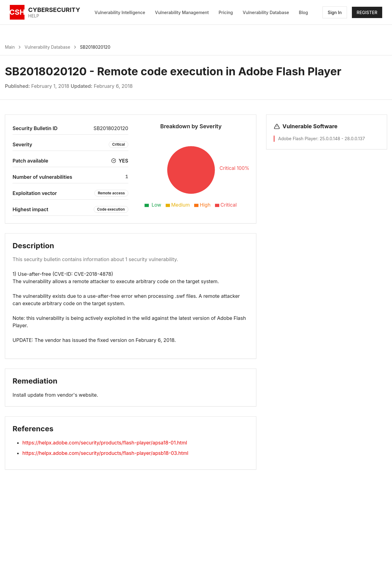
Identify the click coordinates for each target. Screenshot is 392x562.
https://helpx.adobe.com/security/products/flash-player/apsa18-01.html (105, 443)
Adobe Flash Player (298, 139)
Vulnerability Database (266, 12)
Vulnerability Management (182, 12)
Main (10, 47)
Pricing (226, 12)
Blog (303, 12)
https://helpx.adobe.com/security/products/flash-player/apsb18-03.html (105, 453)
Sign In (335, 12)
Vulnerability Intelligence (120, 12)
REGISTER (367, 12)
